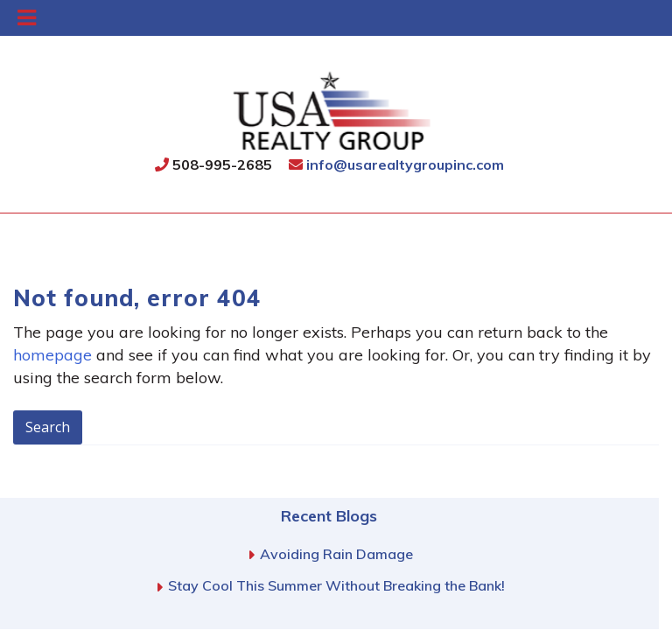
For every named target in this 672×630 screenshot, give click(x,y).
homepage (52, 355)
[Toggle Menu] (27, 18)
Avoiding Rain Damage (336, 554)
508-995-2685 (213, 164)
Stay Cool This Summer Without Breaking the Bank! (336, 585)
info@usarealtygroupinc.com (396, 164)
